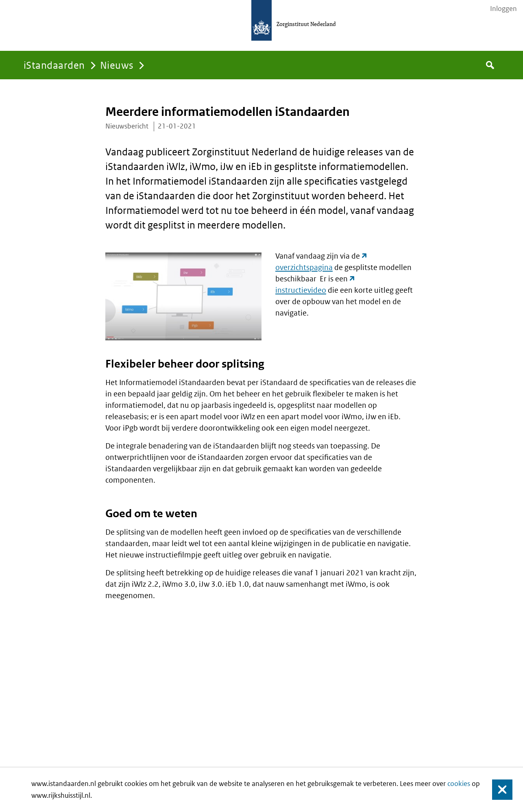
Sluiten (498, 790)
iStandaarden (54, 65)
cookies (459, 784)
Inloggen (503, 9)
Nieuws (117, 65)
